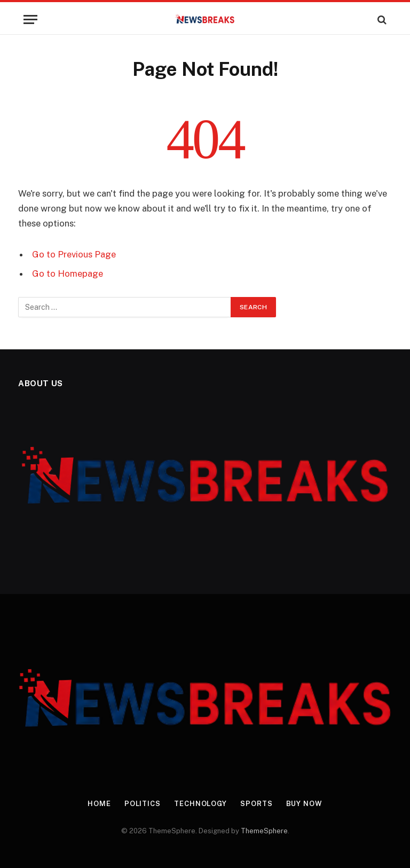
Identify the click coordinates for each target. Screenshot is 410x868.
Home (99, 804)
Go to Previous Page (74, 254)
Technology (200, 804)
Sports (256, 804)
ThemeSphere (264, 831)
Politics (143, 804)
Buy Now (304, 804)
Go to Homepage (68, 273)
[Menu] (30, 19)
